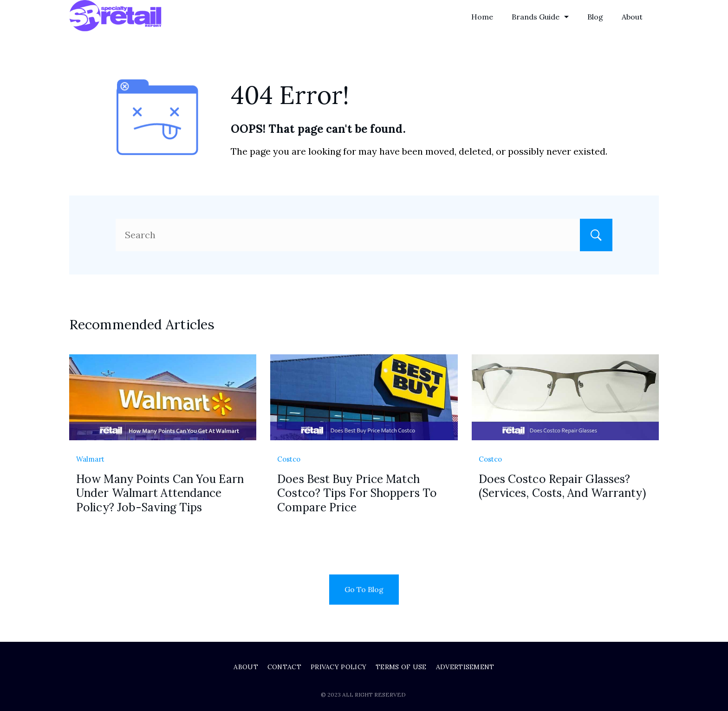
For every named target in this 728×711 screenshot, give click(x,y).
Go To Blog (364, 589)
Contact (284, 667)
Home (482, 17)
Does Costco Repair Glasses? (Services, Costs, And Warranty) (562, 486)
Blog (595, 17)
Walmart (90, 459)
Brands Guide (540, 17)
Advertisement (465, 667)
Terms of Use (401, 667)
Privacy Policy (338, 667)
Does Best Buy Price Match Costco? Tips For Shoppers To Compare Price (357, 493)
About (632, 17)
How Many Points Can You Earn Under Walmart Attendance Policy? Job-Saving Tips (160, 493)
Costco (289, 459)
